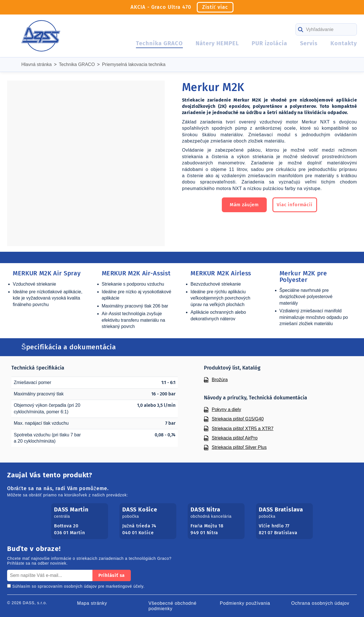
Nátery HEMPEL (217, 43)
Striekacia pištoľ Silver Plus (239, 447)
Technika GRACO (159, 43)
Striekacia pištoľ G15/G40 (238, 419)
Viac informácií (298, 205)
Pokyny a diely (227, 409)
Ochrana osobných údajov (320, 603)
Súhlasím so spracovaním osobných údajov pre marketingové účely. (76, 586)
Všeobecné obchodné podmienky (172, 606)
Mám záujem (241, 205)
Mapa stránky (92, 603)
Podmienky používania (245, 603)
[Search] (326, 29)
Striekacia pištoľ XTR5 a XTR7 (243, 429)
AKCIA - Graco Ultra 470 (182, 7)
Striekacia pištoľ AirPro (235, 438)
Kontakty (344, 43)
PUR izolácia (269, 43)
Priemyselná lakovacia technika (134, 64)
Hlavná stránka (37, 64)
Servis (309, 43)
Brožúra (220, 380)
